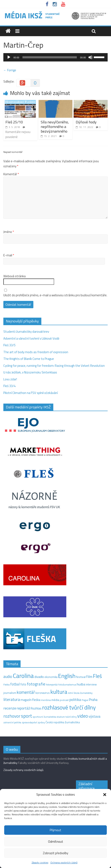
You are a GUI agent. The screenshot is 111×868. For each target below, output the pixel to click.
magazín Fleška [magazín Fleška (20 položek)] (30, 700)
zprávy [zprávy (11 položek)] (41, 722)
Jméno (9, 232)
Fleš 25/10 (14, 122)
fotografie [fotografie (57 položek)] (36, 684)
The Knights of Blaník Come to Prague (29, 359)
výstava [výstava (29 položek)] (95, 716)
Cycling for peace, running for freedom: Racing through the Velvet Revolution (54, 366)
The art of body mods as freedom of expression (36, 352)
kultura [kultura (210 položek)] (59, 692)
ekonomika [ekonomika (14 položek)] (51, 677)
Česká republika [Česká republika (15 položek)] (55, 722)
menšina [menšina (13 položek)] (46, 700)
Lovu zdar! (10, 379)
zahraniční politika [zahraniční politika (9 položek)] (12, 722)
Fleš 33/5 (9, 345)
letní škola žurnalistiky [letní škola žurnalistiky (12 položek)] (80, 693)
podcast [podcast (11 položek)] (64, 700)
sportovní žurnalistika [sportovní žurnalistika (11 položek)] (44, 717)
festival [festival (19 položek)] (81, 677)
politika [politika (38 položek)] (75, 700)
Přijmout (55, 830)
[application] (55, 57)
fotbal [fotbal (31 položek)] (15, 684)
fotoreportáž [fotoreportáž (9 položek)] (52, 685)
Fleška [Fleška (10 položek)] (7, 685)
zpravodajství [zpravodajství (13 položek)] (29, 722)
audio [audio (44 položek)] (8, 676)
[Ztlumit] (90, 57)
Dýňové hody (86, 122)
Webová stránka (14, 276)
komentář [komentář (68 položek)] (26, 692)
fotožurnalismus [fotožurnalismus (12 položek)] (67, 685)
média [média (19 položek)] (55, 700)
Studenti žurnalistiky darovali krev (26, 332)
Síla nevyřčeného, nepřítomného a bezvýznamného (55, 127)
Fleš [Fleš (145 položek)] (97, 676)
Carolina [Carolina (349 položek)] (23, 676)
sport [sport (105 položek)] (27, 716)
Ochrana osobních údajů (64, 862)
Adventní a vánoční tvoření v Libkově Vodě (31, 338)
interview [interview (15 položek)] (91, 684)
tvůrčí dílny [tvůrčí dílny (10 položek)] (71, 717)
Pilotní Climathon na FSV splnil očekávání (31, 393)
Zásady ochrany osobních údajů (23, 770)
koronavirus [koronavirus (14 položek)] (43, 693)
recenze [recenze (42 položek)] (10, 708)
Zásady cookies (40, 862)
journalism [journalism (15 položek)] (10, 693)
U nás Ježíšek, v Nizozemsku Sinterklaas (31, 372)
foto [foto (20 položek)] (23, 684)
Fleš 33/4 (9, 386)
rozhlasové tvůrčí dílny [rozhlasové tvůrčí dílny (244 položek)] (69, 707)
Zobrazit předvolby (55, 853)
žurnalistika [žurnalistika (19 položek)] (72, 722)
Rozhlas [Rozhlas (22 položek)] (36, 708)
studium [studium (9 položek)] (61, 717)
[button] (105, 795)
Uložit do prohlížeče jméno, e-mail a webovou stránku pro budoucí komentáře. (55, 295)
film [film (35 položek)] (89, 677)
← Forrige (10, 70)
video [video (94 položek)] (83, 716)
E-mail (9, 255)
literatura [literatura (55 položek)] (12, 699)
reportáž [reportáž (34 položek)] (23, 708)
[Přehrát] (9, 57)
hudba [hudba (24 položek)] (81, 684)
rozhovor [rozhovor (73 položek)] (12, 716)
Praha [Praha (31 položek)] (93, 700)
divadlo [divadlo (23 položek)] (39, 677)
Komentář (11, 174)
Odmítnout (56, 842)
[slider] (50, 57)
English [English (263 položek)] (67, 676)
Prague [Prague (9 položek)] (85, 700)
